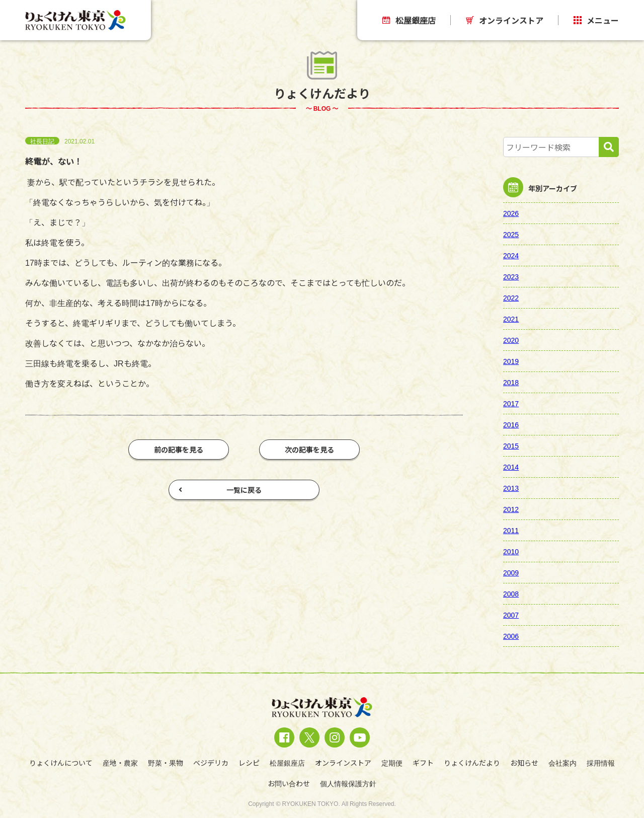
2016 (511, 424)
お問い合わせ (289, 783)
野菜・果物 (166, 763)
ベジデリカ (211, 763)
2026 (511, 213)
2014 (511, 467)
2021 (511, 319)
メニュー (596, 20)
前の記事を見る (179, 450)
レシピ (249, 763)
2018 (511, 382)
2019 (511, 361)
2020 (511, 340)
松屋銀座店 (409, 20)
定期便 (392, 763)
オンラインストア (505, 20)
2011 (511, 530)
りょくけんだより (472, 763)
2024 (511, 255)
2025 (511, 234)
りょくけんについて (61, 763)
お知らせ (524, 763)
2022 (511, 298)
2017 (511, 403)
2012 (511, 509)
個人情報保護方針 (348, 783)
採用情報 (601, 763)
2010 (511, 551)
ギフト (423, 763)
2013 (511, 488)
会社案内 (562, 763)
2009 (511, 572)
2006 (511, 636)
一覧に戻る (220, 490)
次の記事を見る (309, 450)
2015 (511, 445)
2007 (511, 615)
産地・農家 (120, 763)
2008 (511, 593)
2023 (511, 276)
